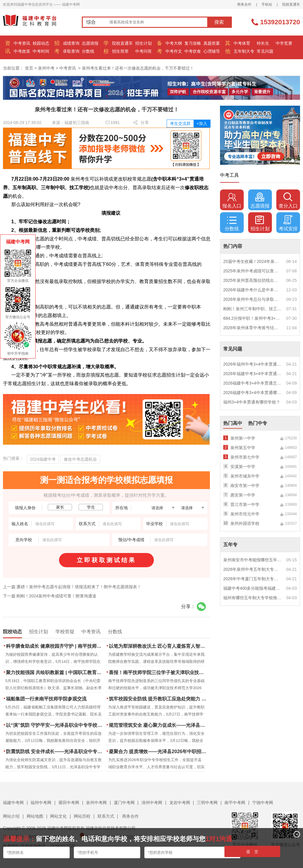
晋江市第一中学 (245, 504)
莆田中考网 (69, 803)
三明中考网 (207, 803)
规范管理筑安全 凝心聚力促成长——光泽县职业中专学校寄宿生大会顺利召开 (158, 725)
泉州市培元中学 (245, 514)
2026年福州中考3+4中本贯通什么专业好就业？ (253, 364)
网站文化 (58, 816)
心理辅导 (212, 51)
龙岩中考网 (180, 803)
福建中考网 (13, 803)
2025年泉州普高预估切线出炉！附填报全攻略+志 (253, 280)
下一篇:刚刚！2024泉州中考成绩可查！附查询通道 (50, 596)
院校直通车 (291, 4)
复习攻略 (193, 43)
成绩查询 (71, 43)
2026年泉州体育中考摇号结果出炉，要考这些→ (253, 328)
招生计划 (143, 43)
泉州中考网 (96, 803)
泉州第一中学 (243, 438)
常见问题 (265, 51)
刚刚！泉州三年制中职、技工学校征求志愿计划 (253, 309)
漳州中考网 (152, 803)
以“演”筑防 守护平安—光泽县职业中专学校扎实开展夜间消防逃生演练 (55, 725)
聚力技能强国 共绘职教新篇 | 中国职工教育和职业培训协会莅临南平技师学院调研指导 (55, 672)
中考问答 (143, 51)
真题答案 (212, 43)
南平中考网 (235, 803)
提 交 (252, 852)
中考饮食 (193, 51)
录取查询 (71, 51)
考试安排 (288, 223)
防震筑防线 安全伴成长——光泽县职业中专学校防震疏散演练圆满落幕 (55, 752)
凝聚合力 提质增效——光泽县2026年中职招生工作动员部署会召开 (158, 752)
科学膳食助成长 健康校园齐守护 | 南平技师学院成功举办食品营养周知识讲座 (55, 646)
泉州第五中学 (243, 448)
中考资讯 (22, 43)
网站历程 (82, 816)
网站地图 (35, 816)
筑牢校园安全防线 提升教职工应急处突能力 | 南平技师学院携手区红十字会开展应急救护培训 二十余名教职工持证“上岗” (158, 699)
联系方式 (106, 816)
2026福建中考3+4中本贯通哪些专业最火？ (253, 393)
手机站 (267, 4)
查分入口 (288, 200)
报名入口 (232, 200)
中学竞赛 (284, 43)
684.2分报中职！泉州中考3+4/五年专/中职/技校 (253, 318)
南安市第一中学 (245, 486)
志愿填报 (90, 43)
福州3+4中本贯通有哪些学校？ (252, 402)
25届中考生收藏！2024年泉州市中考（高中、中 (253, 261)
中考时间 (41, 51)
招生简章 (120, 51)
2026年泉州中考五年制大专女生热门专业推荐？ (253, 569)
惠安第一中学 (243, 495)
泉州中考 (46, 68)
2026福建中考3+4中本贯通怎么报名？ (253, 383)
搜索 (219, 22)
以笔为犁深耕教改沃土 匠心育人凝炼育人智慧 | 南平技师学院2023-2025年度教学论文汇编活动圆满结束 (158, 646)
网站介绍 (11, 816)
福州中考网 (41, 803)
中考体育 (242, 43)
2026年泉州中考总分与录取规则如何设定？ (253, 299)
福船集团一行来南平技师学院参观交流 (46, 699)
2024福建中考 (43, 459)
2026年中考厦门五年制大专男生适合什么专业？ (253, 579)
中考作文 (174, 51)
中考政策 (22, 51)
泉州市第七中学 (245, 457)
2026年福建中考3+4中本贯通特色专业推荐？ (253, 374)
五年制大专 (244, 51)
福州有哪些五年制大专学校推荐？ (253, 598)
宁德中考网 (263, 803)
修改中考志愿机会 (80, 459)
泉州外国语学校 (245, 523)
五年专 (230, 545)
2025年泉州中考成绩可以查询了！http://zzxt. (253, 271)
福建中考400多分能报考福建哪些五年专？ (253, 588)
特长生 (263, 43)
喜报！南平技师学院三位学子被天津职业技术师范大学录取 (158, 672)
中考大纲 (174, 43)
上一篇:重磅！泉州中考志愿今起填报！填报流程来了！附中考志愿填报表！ (72, 587)
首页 (29, 68)
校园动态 (41, 43)
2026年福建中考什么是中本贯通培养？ (253, 290)
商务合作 (244, 4)
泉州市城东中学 (245, 476)
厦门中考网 (124, 803)
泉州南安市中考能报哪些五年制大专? (253, 560)
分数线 (88, 51)
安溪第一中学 (243, 467)
